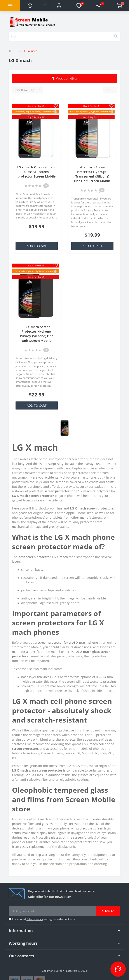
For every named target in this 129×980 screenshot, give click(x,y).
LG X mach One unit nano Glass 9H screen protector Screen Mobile (37, 172)
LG (18, 51)
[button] (59, 5)
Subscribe (108, 911)
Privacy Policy (35, 919)
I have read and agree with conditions (44, 919)
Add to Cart (37, 246)
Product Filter (65, 78)
